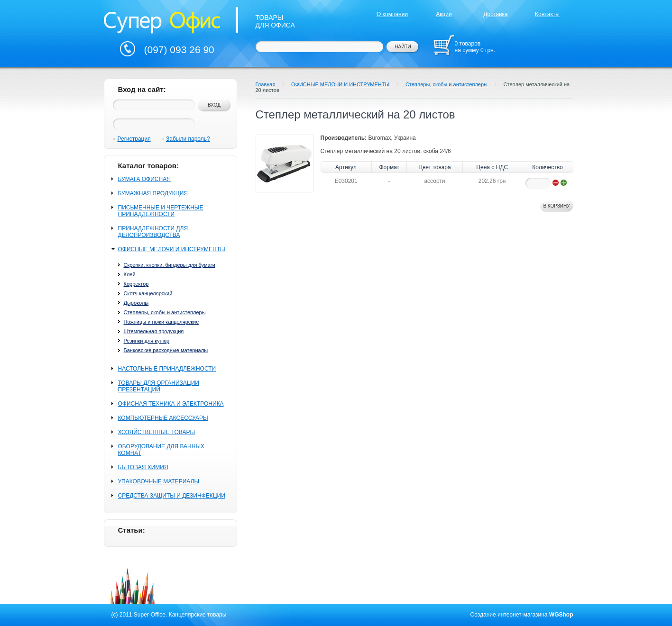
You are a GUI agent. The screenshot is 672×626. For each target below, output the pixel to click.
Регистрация (134, 139)
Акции (444, 14)
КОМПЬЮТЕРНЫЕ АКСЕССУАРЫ (163, 418)
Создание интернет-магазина (509, 615)
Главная (266, 84)
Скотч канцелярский (148, 293)
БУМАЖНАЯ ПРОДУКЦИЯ (153, 193)
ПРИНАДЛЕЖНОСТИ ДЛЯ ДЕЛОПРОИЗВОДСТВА (153, 232)
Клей (130, 274)
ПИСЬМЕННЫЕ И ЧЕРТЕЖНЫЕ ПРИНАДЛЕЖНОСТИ (161, 211)
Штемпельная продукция (154, 331)
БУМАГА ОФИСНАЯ (144, 179)
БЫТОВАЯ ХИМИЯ (143, 467)
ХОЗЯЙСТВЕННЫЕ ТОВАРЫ (157, 432)
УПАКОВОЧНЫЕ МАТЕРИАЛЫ (159, 481)
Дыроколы (136, 303)
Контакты (547, 14)
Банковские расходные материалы (166, 350)
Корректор (136, 284)
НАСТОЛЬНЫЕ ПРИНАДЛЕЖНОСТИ (167, 369)
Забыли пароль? (188, 139)
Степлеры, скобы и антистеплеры (165, 312)
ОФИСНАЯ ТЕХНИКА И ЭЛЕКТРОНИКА (171, 404)
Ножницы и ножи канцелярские (161, 322)
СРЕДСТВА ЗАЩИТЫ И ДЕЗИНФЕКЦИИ (172, 496)
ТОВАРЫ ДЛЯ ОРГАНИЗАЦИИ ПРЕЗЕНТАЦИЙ (159, 386)
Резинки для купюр (147, 341)
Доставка (496, 14)
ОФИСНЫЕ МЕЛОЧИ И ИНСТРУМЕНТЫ (172, 249)
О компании (392, 14)
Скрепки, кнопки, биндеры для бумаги (170, 265)
